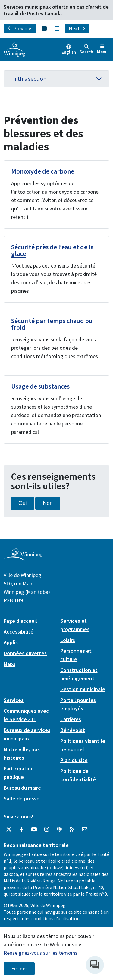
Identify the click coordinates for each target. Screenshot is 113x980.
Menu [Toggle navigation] (102, 49)
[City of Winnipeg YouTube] (34, 830)
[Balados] (59, 830)
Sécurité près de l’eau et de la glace (52, 250)
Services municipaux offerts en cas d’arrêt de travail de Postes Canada (56, 10)
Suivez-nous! (19, 817)
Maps (9, 664)
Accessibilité (19, 632)
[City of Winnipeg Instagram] (47, 830)
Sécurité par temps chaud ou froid (52, 324)
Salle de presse (22, 799)
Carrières (71, 719)
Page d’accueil (20, 621)
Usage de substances (40, 386)
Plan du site (74, 760)
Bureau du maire (22, 788)
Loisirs (68, 640)
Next (77, 29)
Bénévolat (73, 730)
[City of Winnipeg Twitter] (9, 830)
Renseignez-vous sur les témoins (41, 953)
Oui (22, 503)
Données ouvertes (25, 653)
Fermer (19, 969)
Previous (20, 29)
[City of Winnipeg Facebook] (21, 830)
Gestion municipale (83, 689)
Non (48, 503)
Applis (11, 642)
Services (14, 700)
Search (86, 49)
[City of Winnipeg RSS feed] (72, 830)
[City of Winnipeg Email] (85, 830)
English (69, 52)
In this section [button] (56, 79)
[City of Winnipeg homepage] (23, 559)
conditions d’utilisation (55, 918)
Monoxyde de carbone (43, 171)
